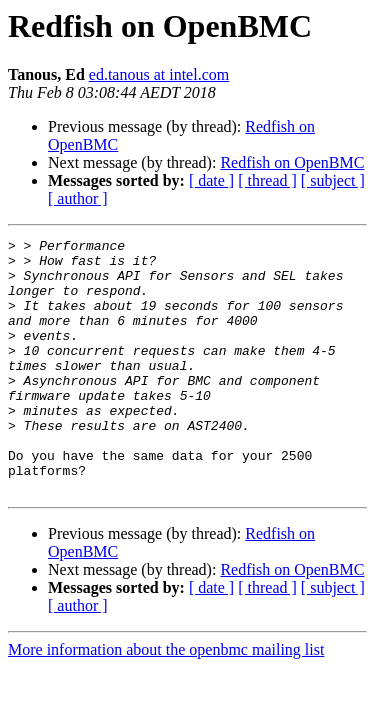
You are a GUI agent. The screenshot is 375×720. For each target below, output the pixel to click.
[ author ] (78, 198)
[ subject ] (333, 180)
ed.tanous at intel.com (159, 74)
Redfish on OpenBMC (292, 162)
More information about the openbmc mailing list (166, 700)
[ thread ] (267, 180)
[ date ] (211, 180)
